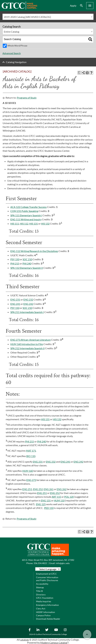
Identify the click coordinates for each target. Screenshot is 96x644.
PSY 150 (15, 259)
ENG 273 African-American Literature (31, 340)
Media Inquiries (44, 601)
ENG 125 (41, 504)
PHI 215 (15, 263)
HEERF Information (46, 612)
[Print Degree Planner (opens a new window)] (79, 73)
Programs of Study (27, 98)
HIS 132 (45, 224)
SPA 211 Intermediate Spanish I (27, 312)
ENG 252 (38, 489)
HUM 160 (28, 471)
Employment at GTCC (46, 574)
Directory (41, 595)
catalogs (25, 640)
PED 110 (49, 508)
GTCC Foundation (45, 598)
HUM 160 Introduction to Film (27, 344)
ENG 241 (15, 304)
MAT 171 (31, 451)
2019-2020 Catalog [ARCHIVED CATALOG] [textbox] (27, 17)
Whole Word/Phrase (17, 46)
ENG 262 (62, 489)
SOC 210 (27, 259)
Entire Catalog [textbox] (12, 32)
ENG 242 (28, 304)
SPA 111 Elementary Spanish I (26, 215)
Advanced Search (12, 53)
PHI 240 (27, 263)
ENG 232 (28, 300)
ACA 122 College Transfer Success (28, 207)
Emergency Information (47, 605)
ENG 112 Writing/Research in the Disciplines (34, 251)
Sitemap (40, 587)
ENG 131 (46, 500)
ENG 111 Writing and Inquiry (26, 219)
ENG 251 (27, 489)
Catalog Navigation (16, 62)
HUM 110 (59, 500)
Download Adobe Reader (48, 619)
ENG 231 (15, 300)
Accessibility (42, 584)
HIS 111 (15, 224)
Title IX (39, 591)
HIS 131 (34, 224)
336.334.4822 (40, 563)
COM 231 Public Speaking (24, 211)
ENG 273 (31, 480)
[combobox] (48, 17)
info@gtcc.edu (63, 563)
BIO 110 (31, 456)
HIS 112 (24, 224)
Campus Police (43, 615)
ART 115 (56, 497)
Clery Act (41, 609)
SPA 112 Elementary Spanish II (27, 268)
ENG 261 (49, 489)
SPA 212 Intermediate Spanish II (27, 348)
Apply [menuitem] (73, 6)
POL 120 (69, 497)
